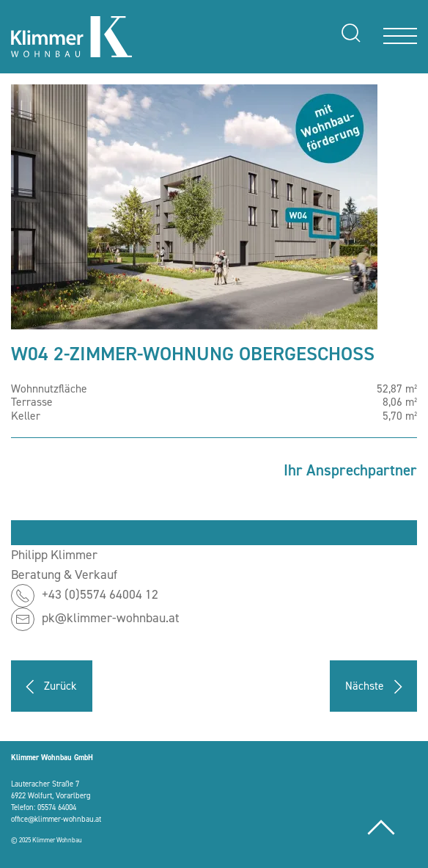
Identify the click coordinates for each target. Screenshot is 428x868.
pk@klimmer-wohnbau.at (111, 619)
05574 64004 (57, 807)
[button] (194, 205)
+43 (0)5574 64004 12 (100, 595)
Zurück (48, 687)
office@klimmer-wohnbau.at (56, 819)
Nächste (377, 687)
